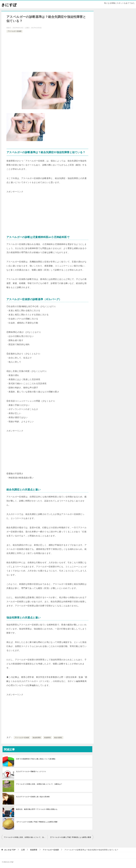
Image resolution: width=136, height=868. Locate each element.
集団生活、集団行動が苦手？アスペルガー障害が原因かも (37, 809)
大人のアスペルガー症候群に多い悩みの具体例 (33, 797)
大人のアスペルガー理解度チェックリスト (31, 771)
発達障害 (47, 738)
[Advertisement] (47, 53)
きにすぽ (9, 4)
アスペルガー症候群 (15, 31)
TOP (10, 850)
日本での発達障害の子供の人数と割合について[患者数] (36, 759)
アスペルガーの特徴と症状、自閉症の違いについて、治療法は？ (39, 784)
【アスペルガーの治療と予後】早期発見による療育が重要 (37, 822)
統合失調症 (58, 738)
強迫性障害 (37, 738)
